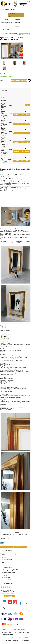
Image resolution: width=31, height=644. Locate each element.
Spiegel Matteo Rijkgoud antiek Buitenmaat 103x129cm (4, 113)
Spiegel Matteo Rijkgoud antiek (3, 105)
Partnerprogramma (8, 635)
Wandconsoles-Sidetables (9, 580)
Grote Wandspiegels (7, 565)
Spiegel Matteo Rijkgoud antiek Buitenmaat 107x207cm (4, 150)
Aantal (2, 81)
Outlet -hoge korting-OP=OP (10, 570)
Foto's (18, 26)
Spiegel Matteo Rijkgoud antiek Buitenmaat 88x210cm (4, 132)
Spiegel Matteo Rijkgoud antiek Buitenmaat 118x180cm (4, 141)
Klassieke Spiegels (7, 560)
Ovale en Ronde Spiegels (9, 572)
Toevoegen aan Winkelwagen (22, 115)
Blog (6, 26)
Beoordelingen (9, 596)
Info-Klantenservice (6, 23)
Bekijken (27, 105)
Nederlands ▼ (13, 14)
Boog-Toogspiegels (7, 577)
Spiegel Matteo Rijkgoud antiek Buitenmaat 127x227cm (4, 159)
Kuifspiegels (5, 575)
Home (6, 19)
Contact (18, 23)
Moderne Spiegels (7, 562)
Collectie (18, 19)
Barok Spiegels (6, 557)
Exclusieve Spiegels (7, 567)
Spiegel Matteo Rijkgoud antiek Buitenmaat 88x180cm (4, 122)
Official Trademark (24, 632)
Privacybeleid (25, 641)
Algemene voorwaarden (12, 641)
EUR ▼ (11, 16)
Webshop (5, 33)
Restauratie (6, 29)
